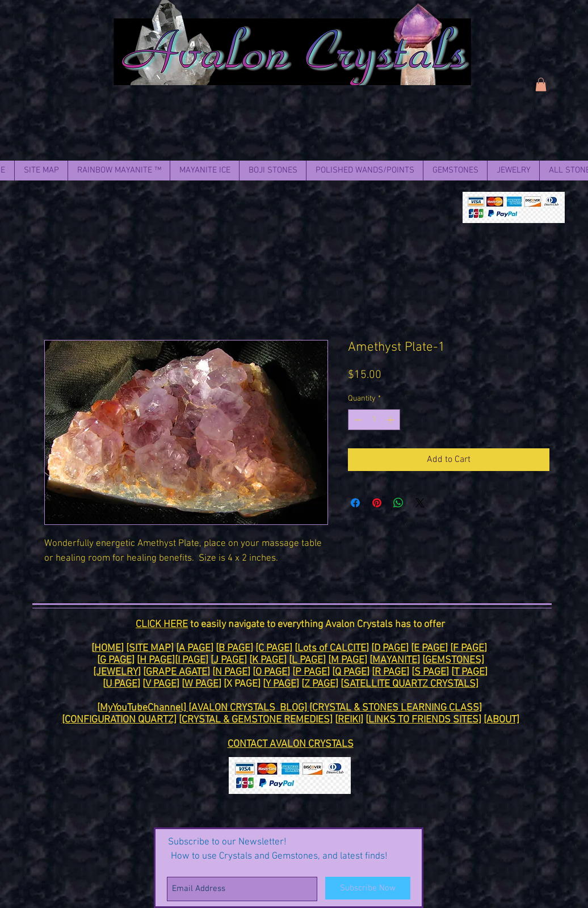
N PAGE (231, 672)
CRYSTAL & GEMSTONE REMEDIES (256, 720)
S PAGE (430, 672)
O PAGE (271, 672)
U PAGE (121, 684)
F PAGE (469, 648)
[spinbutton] (374, 420)
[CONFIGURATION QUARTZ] (119, 720)
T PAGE (469, 672)
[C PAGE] (274, 648)
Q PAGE (351, 672)
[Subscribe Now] (368, 888)
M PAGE (348, 660)
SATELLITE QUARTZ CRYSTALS (409, 684)
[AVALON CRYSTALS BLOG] (249, 708)
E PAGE (429, 648)
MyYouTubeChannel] (144, 708)
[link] (541, 85)
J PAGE (229, 660)
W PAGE (201, 684)
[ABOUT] (501, 720)
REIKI (349, 720)
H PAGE (156, 660)
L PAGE (307, 660)
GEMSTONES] (455, 660)
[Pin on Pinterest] (377, 503)
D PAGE (390, 648)
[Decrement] (357, 420)
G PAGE (116, 660)
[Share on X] (420, 503)
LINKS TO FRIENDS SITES (423, 720)
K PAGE (268, 660)
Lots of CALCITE (332, 648)
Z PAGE (320, 684)
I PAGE (192, 660)
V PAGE (161, 684)
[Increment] (391, 420)
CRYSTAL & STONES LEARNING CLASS (396, 708)
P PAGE (311, 672)
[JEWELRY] (117, 672)
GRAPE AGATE (177, 672)
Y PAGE (281, 684)
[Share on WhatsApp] (398, 503)
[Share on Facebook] (355, 503)
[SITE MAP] (150, 648)
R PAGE (390, 672)
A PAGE (195, 648)
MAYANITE (395, 660)
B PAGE (234, 648)
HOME (108, 648)
